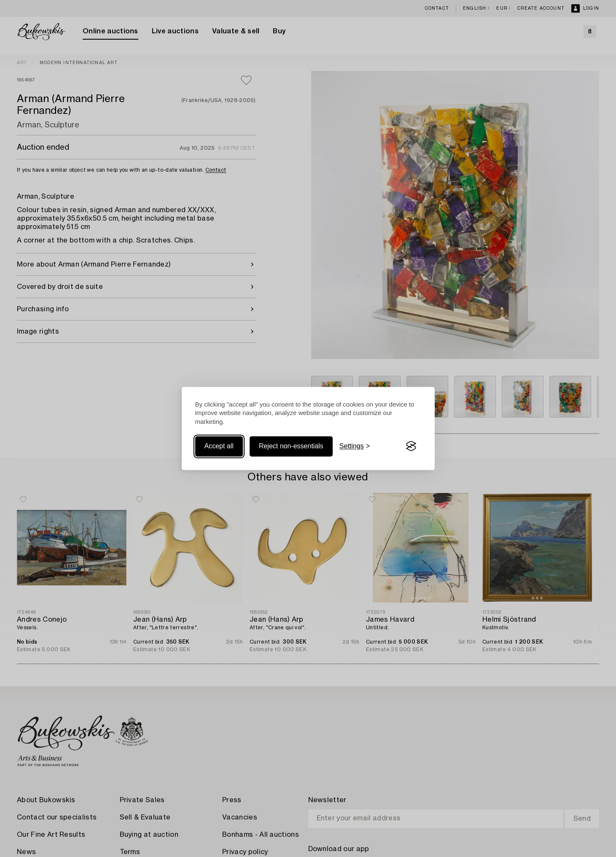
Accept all (219, 446)
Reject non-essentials (291, 446)
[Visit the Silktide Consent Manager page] (411, 446)
